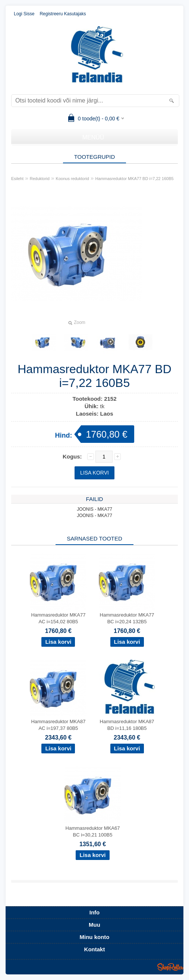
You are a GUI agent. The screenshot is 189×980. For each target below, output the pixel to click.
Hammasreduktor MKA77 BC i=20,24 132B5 (127, 618)
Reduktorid (40, 179)
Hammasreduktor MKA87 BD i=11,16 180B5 (127, 725)
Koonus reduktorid (73, 179)
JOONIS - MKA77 (94, 509)
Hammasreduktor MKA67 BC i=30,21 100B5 (93, 831)
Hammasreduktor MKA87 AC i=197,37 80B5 (58, 725)
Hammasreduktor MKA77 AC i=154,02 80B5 (58, 618)
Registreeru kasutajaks (63, 14)
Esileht (17, 179)
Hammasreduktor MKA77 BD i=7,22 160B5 (135, 179)
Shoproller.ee (170, 967)
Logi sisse (24, 14)
